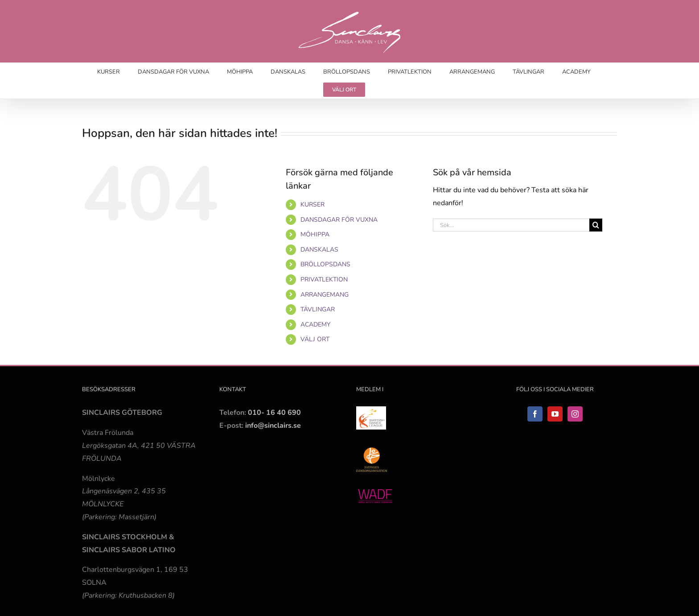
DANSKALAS (319, 250)
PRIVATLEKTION (324, 279)
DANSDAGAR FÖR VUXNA (339, 220)
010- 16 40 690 (274, 413)
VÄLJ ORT (315, 339)
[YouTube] (555, 414)
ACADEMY (315, 325)
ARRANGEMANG (325, 295)
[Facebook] (535, 414)
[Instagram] (575, 414)
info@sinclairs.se (272, 426)
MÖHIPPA (315, 234)
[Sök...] (511, 225)
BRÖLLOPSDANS (325, 264)
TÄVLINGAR (318, 309)
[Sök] (596, 225)
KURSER (312, 205)
